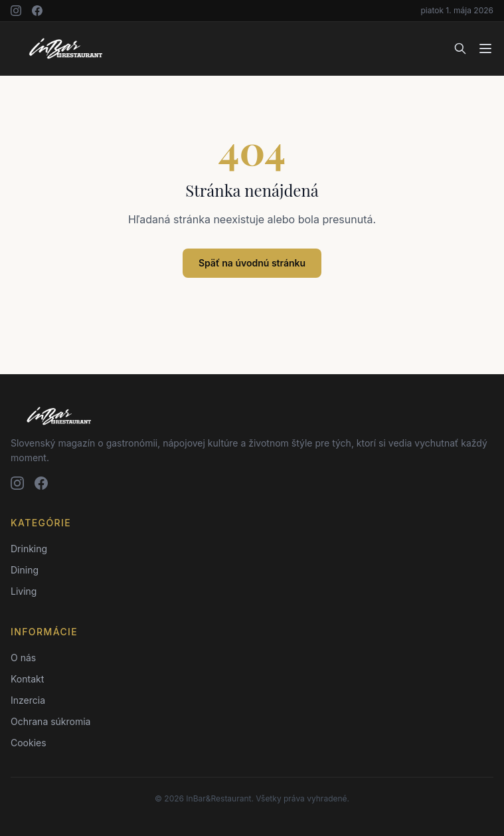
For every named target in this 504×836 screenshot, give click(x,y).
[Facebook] (37, 11)
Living (24, 591)
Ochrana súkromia (50, 721)
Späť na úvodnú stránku (252, 263)
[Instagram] (16, 11)
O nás (23, 658)
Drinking (29, 549)
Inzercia (28, 700)
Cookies (29, 743)
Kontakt (27, 679)
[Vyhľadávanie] (460, 49)
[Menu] (485, 49)
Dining (25, 570)
